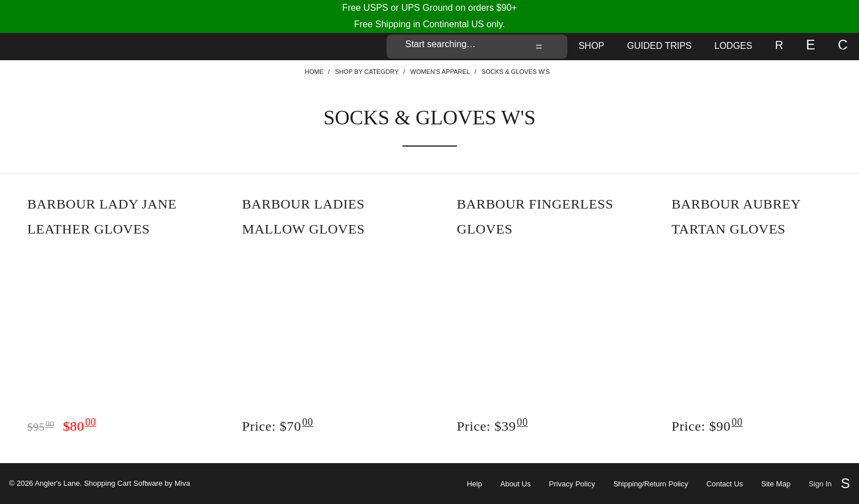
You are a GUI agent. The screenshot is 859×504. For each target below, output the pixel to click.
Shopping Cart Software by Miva (137, 483)
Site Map (776, 484)
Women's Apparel (440, 72)
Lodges (734, 46)
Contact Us (725, 484)
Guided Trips (659, 46)
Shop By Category (367, 72)
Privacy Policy (572, 484)
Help (474, 484)
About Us (516, 484)
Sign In (820, 484)
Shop (592, 46)
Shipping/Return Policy (651, 484)
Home (314, 72)
